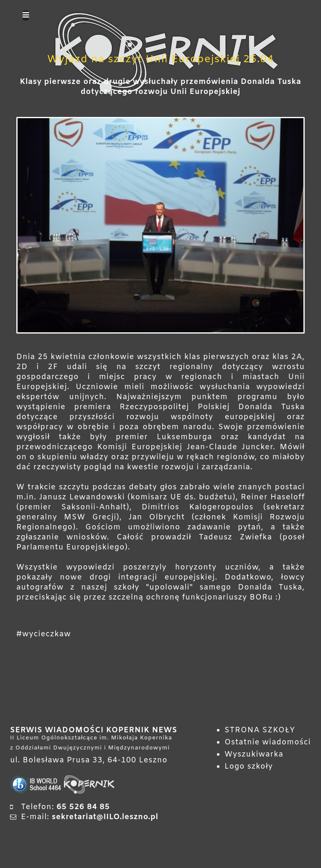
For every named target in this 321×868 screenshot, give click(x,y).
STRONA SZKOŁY (260, 730)
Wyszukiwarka (254, 754)
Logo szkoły (249, 767)
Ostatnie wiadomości (268, 742)
